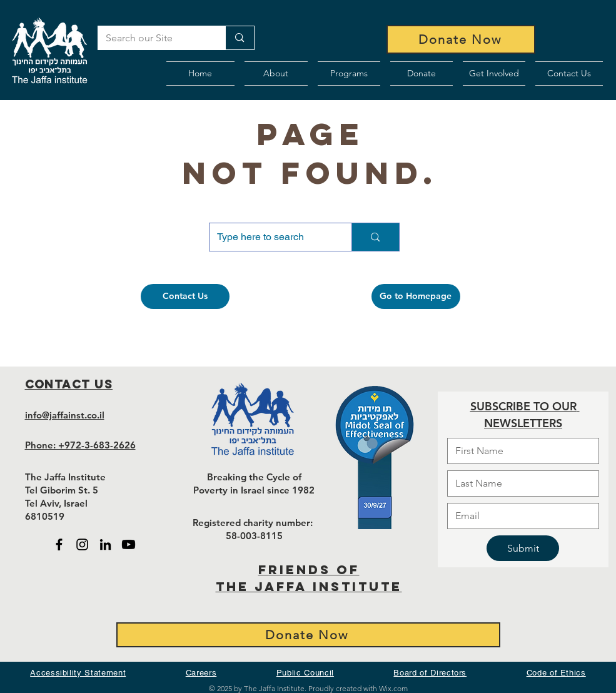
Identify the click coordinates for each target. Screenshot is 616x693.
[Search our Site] (153, 38)
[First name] (519, 451)
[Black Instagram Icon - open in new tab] (82, 544)
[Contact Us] (185, 296)
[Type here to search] (271, 237)
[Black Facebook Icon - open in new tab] (59, 544)
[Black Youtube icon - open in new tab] (129, 544)
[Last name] (519, 483)
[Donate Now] (461, 39)
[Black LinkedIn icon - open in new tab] (105, 544)
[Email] (519, 516)
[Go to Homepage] (416, 296)
